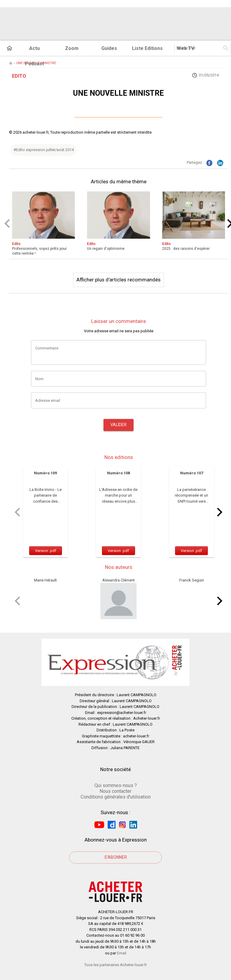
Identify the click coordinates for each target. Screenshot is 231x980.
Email (122, 953)
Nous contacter (115, 791)
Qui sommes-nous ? (116, 785)
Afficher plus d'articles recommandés (119, 280)
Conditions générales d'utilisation (116, 797)
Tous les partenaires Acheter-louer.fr (115, 965)
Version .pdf (46, 551)
